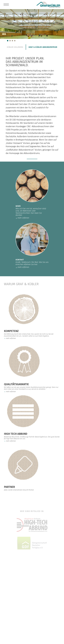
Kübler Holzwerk (15, 47)
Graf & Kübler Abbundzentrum (43, 47)
